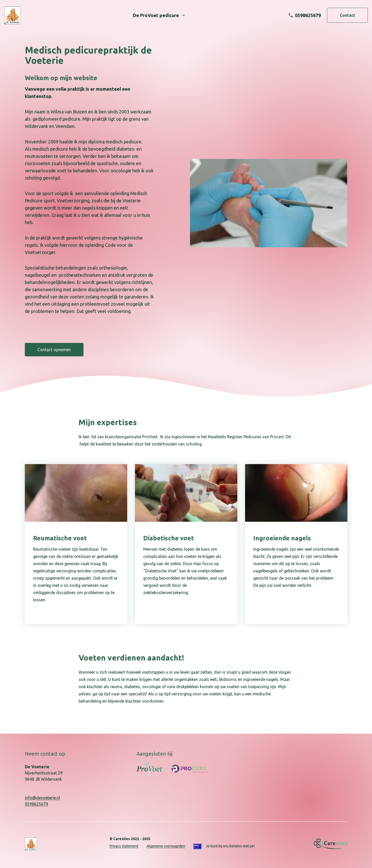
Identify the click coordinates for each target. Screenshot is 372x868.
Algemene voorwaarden (166, 846)
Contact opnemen (54, 350)
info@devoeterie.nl (42, 798)
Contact (347, 15)
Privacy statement (124, 846)
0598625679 (36, 804)
